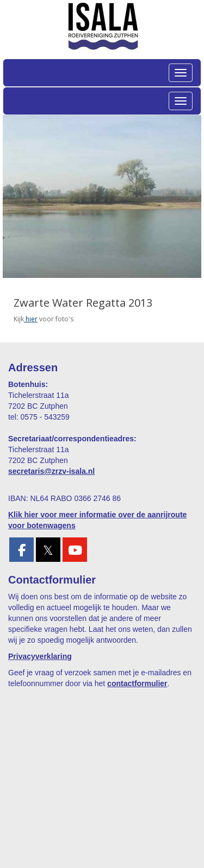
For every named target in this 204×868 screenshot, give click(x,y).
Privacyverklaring (40, 656)
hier (31, 319)
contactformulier (137, 683)
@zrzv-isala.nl (51, 471)
